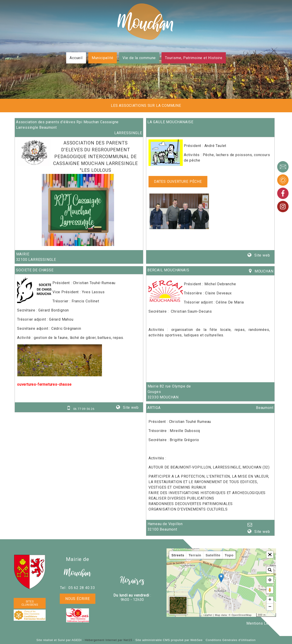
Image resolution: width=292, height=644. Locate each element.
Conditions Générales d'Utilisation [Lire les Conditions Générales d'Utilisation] (231, 640)
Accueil (76, 58)
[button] (270, 555)
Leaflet (208, 615)
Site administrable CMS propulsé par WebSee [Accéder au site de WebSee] (169, 640)
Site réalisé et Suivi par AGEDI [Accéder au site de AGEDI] (59, 640)
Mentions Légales (262, 623)
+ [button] (270, 600)
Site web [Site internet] (262, 255)
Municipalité (103, 58)
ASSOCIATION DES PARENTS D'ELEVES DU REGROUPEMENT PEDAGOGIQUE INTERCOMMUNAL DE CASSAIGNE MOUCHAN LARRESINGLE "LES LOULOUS (96, 157)
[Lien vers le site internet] (34, 165)
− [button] (270, 607)
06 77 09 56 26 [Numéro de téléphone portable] (84, 409)
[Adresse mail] (250, 525)
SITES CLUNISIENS (30, 603)
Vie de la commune (139, 58)
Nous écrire (78, 599)
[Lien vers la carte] (252, 271)
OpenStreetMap (242, 615)
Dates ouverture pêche (178, 182)
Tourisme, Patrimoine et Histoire (194, 58)
